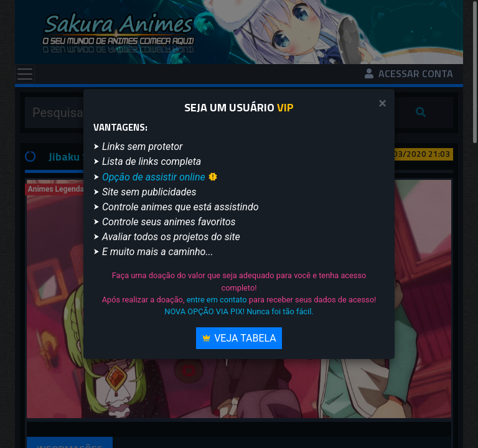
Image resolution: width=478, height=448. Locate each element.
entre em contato (217, 300)
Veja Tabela (239, 338)
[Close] (382, 104)
